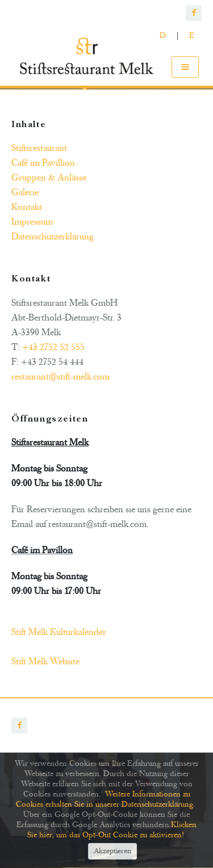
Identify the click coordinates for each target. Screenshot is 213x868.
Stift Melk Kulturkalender (59, 632)
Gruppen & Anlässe (49, 178)
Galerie (25, 192)
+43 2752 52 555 (53, 347)
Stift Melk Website (45, 661)
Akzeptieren (112, 852)
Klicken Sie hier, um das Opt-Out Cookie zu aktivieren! (112, 830)
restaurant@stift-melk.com (60, 377)
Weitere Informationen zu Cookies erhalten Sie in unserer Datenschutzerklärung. (105, 799)
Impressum (32, 222)
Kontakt (27, 207)
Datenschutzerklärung (53, 237)
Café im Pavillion (43, 163)
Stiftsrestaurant (39, 148)
